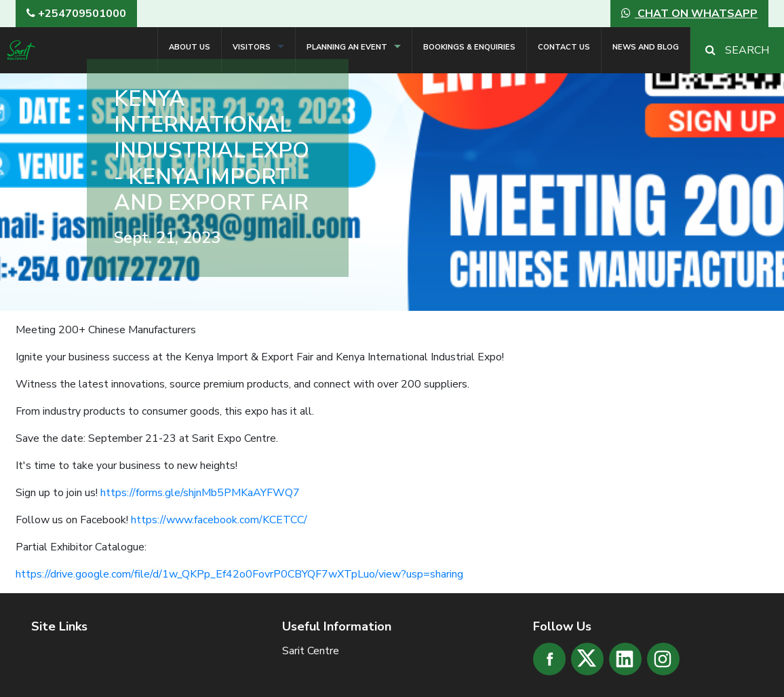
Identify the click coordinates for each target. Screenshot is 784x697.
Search (737, 50)
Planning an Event (347, 47)
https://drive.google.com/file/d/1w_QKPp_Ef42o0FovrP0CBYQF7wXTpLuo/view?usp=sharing (239, 574)
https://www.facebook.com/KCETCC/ (219, 520)
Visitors (252, 47)
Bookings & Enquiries (469, 47)
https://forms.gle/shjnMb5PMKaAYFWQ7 (200, 493)
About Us (190, 47)
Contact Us (564, 47)
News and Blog (646, 47)
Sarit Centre (311, 651)
